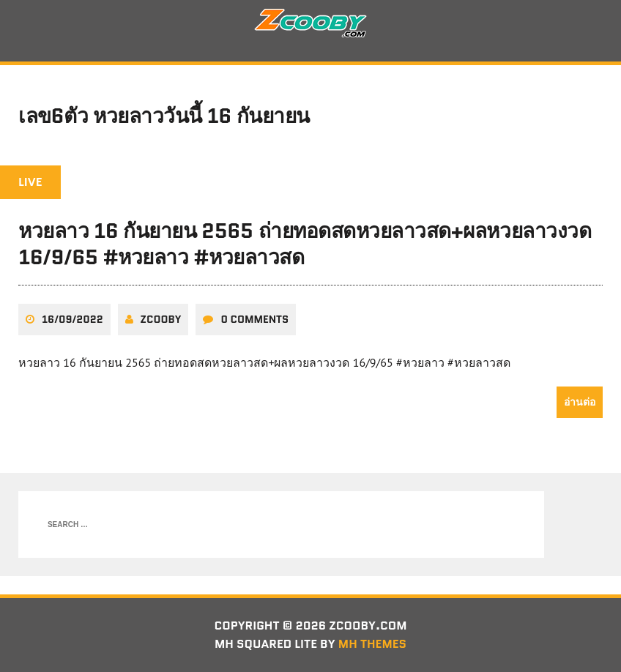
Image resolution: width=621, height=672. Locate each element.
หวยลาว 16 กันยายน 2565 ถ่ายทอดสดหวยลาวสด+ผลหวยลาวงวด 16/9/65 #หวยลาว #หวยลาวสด (305, 244)
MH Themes (372, 644)
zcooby (161, 319)
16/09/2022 (72, 319)
